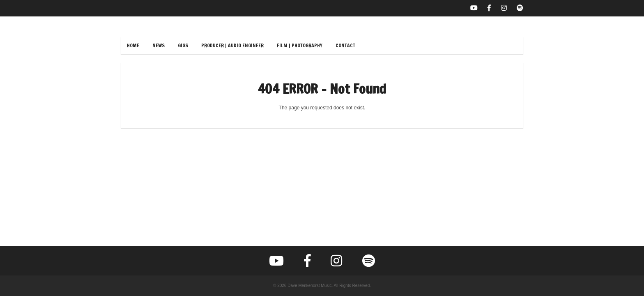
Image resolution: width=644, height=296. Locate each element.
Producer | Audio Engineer (232, 45)
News (159, 45)
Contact (345, 45)
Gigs (183, 45)
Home (133, 45)
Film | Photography (300, 45)
